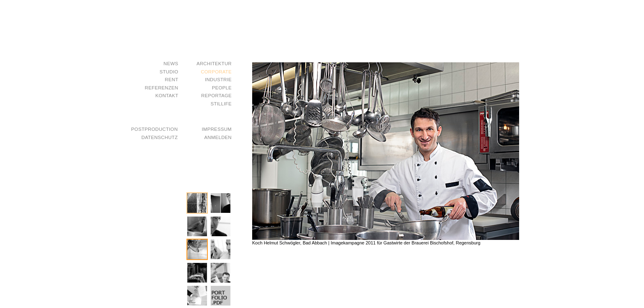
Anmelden (218, 138)
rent (171, 80)
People (222, 88)
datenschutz (160, 138)
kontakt (167, 96)
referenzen (162, 88)
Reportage (216, 96)
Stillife (221, 104)
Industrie (218, 80)
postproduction (154, 129)
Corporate (216, 72)
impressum (217, 129)
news (171, 64)
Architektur (214, 64)
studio (169, 72)
